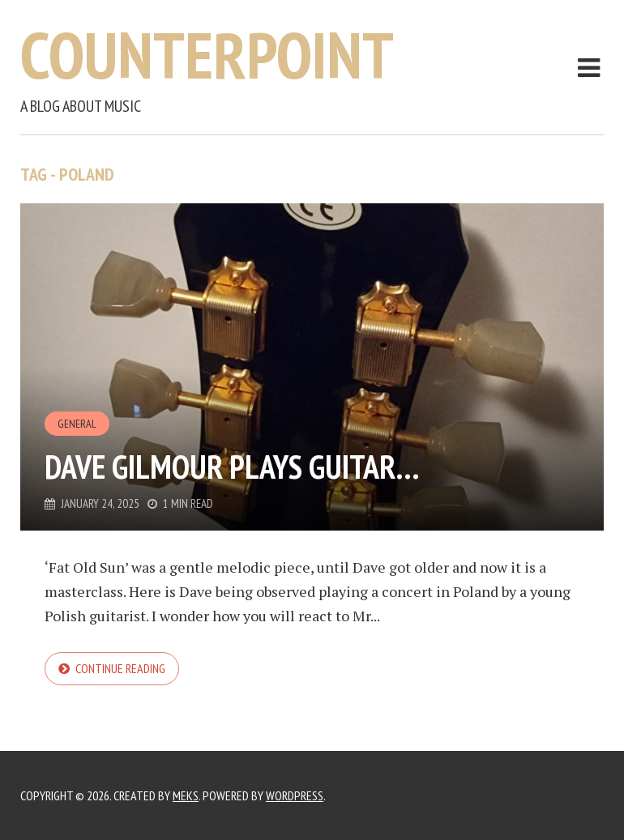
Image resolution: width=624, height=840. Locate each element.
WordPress (295, 795)
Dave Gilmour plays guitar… (232, 467)
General (77, 424)
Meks (186, 795)
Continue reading (120, 668)
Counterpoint (207, 55)
